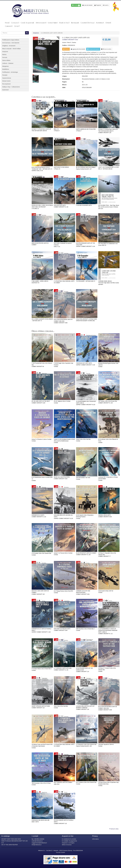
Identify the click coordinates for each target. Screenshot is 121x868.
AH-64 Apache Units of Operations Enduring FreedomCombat (85, 517)
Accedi (106, 5)
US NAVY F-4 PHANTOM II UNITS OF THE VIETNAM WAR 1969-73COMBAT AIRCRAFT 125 (108, 131)
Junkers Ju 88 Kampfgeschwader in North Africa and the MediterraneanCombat (64, 441)
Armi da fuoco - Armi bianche (11, 43)
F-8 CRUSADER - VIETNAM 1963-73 (86, 281)
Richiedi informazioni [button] (93, 49)
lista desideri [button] (78, 49)
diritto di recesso (67, 845)
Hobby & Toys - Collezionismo (11, 87)
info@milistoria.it (37, 845)
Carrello (76, 5)
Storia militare (6, 60)
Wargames (5, 66)
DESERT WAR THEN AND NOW (11, 839)
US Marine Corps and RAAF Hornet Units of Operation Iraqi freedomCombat (42, 746)
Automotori (5, 90)
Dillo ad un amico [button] (106, 49)
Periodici (5, 75)
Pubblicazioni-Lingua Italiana (11, 40)
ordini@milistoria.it (37, 841)
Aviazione (36, 33)
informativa (95, 839)
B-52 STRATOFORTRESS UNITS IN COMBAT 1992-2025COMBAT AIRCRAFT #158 (63, 321)
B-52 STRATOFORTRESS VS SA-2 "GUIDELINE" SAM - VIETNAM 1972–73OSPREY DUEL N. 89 (42, 169)
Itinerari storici (6, 81)
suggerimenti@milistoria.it (39, 843)
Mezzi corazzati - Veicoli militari (11, 49)
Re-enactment (6, 84)
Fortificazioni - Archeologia (10, 72)
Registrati (98, 5)
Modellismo (6, 69)
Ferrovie (5, 57)
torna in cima (114, 829)
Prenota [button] (66, 49)
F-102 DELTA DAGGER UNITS (84, 205)
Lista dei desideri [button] (87, 5)
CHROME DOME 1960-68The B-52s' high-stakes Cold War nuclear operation (109, 283)
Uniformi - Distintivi (8, 63)
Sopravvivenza (7, 78)
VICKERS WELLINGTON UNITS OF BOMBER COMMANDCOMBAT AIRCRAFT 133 (85, 708)
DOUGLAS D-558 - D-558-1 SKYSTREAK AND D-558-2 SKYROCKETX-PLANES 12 (42, 207)
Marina (4, 55)
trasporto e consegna (68, 843)
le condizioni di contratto (69, 839)
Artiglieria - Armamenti (9, 46)
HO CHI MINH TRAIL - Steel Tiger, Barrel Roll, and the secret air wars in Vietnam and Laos (109, 207)
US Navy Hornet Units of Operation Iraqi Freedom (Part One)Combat (108, 784)
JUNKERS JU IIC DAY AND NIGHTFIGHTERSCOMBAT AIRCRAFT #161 (83, 593)
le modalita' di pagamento (69, 841)
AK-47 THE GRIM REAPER (10, 845)
